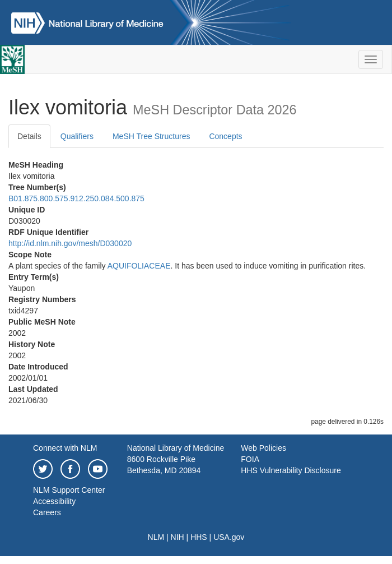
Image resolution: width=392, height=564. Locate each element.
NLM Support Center (69, 490)
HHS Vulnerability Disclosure (291, 470)
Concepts (225, 136)
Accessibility (54, 501)
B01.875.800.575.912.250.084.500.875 (76, 198)
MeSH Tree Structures (151, 136)
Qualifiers (77, 136)
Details (29, 136)
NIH (178, 537)
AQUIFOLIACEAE (139, 266)
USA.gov (229, 537)
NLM (156, 537)
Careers (47, 512)
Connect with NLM (65, 448)
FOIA (250, 459)
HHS (199, 537)
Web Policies (263, 448)
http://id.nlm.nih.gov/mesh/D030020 (70, 243)
